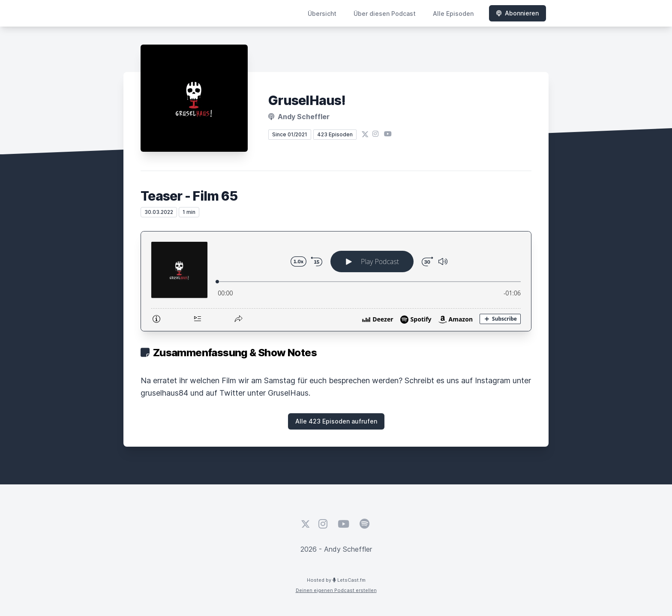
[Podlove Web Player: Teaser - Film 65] (336, 281)
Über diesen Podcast (385, 14)
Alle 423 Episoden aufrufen (336, 421)
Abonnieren (517, 13)
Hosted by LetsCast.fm (336, 580)
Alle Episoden (453, 14)
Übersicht (322, 14)
